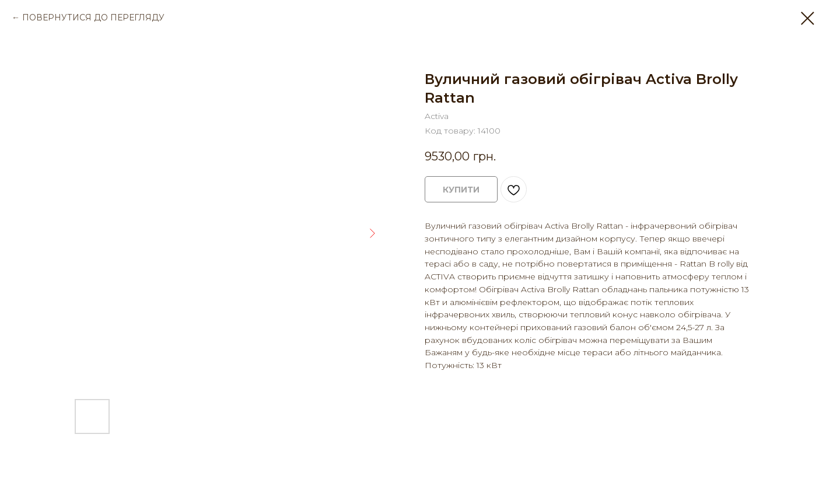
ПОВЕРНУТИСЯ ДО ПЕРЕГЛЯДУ (93, 17)
